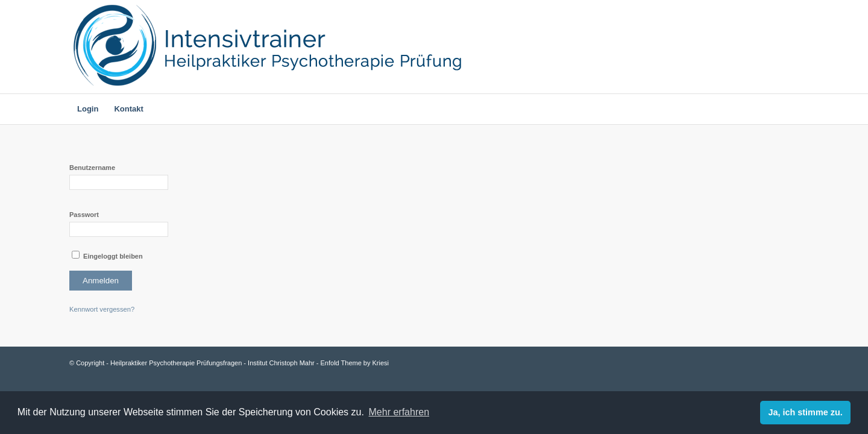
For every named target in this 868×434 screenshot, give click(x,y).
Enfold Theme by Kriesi (355, 363)
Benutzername (92, 168)
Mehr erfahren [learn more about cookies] (399, 412)
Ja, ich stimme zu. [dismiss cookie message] (806, 412)
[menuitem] (88, 109)
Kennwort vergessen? (102, 309)
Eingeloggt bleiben (107, 255)
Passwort (84, 215)
